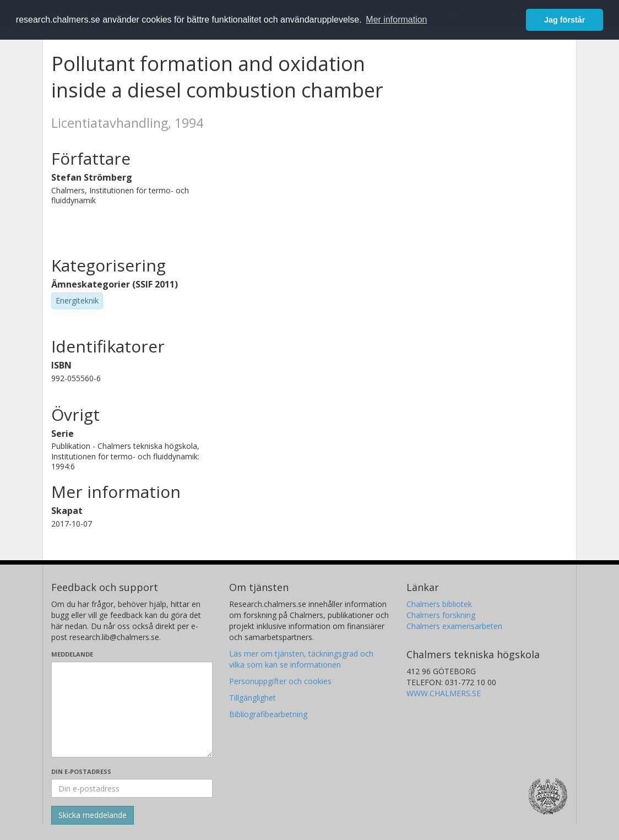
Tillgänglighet (253, 698)
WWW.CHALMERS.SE (444, 693)
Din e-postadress (81, 771)
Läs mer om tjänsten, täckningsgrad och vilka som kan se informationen (301, 659)
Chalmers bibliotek (439, 604)
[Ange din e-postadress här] (132, 788)
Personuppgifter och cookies (280, 681)
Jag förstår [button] (564, 20)
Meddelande (72, 654)
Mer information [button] (396, 20)
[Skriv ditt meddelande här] (132, 709)
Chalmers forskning (441, 615)
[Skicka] (93, 815)
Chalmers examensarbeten (454, 626)
